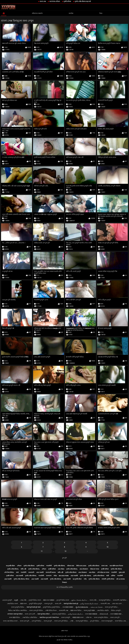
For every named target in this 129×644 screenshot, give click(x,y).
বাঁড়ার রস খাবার (95, 569)
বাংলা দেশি (58, 604)
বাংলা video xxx (116, 614)
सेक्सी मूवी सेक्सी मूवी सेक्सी (34, 607)
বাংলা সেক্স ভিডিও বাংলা (10, 621)
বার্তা (17, 572)
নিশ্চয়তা (64, 582)
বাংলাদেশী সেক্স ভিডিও (120, 600)
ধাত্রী (108, 576)
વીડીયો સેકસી (104, 614)
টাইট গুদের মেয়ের (81, 566)
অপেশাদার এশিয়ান (55, 1)
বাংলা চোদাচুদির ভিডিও (101, 617)
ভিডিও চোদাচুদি (116, 610)
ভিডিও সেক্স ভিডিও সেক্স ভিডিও (18, 610)
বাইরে (55, 576)
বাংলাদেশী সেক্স (105, 604)
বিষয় (101, 13)
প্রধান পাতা (64, 631)
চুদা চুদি (64, 558)
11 (42, 551)
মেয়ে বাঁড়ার (61, 569)
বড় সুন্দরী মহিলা (10, 566)
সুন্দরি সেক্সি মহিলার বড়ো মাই (83, 1)
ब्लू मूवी (16, 600)
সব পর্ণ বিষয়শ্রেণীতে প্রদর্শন (64, 587)
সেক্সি (72, 621)
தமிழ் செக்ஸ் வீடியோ (76, 614)
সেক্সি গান (89, 617)
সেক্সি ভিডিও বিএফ (51, 610)
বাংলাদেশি (31, 572)
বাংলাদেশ (49, 576)
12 (65, 551)
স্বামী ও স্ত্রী (23, 569)
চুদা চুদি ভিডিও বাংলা (63, 600)
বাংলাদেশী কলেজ (51, 572)
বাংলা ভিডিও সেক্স (120, 621)
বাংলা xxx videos (91, 614)
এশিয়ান (19, 566)
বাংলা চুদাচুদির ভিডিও (18, 607)
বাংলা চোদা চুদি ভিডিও (36, 610)
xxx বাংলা (24, 604)
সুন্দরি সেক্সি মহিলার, (59, 566)
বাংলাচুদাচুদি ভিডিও (105, 600)
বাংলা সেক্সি (93, 600)
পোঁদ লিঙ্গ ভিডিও (9, 572)
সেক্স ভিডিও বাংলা (12, 604)
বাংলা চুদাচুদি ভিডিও (82, 621)
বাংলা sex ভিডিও (15, 617)
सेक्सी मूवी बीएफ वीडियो (43, 614)
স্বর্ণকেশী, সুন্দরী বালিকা (108, 579)
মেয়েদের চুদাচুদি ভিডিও (59, 614)
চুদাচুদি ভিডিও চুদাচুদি (36, 604)
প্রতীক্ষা (113, 576)
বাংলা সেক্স (43, 1)
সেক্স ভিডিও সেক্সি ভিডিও (30, 617)
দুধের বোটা (122, 572)
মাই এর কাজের (120, 579)
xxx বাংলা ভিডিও (76, 610)
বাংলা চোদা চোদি (30, 614)
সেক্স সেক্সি (23, 600)
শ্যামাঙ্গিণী (49, 566)
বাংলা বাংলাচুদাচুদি (107, 621)
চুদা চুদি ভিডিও (95, 621)
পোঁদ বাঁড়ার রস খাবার (103, 572)
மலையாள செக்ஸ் (96, 607)
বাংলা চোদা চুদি (115, 617)
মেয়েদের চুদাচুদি (7, 600)
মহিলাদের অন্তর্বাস (37, 13)
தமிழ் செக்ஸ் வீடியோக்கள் (89, 604)
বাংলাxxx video (68, 607)
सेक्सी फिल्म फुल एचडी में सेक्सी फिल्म (49, 617)
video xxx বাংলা (78, 617)
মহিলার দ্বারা (71, 566)
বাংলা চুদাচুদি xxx (89, 610)
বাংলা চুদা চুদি (48, 604)
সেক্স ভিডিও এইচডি (103, 610)
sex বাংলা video (49, 600)
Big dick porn (64, 576)
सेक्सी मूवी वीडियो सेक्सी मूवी (71, 604)
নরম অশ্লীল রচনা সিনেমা (116, 566)
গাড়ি (85, 579)
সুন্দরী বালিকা (67, 1)
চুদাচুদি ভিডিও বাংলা (35, 600)
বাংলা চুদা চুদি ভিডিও (111, 607)
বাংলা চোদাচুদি (66, 617)
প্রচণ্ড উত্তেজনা (84, 569)
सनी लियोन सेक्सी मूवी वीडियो (15, 614)
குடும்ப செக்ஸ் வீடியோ (79, 600)
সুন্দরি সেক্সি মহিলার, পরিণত (21, 579)
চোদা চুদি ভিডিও (36, 621)
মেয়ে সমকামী (40, 572)
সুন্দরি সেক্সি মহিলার (29, 566)
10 (107, 547)
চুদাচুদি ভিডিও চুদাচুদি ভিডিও (52, 607)
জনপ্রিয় (71, 13)
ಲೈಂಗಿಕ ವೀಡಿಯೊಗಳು (82, 607)
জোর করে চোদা (117, 604)
